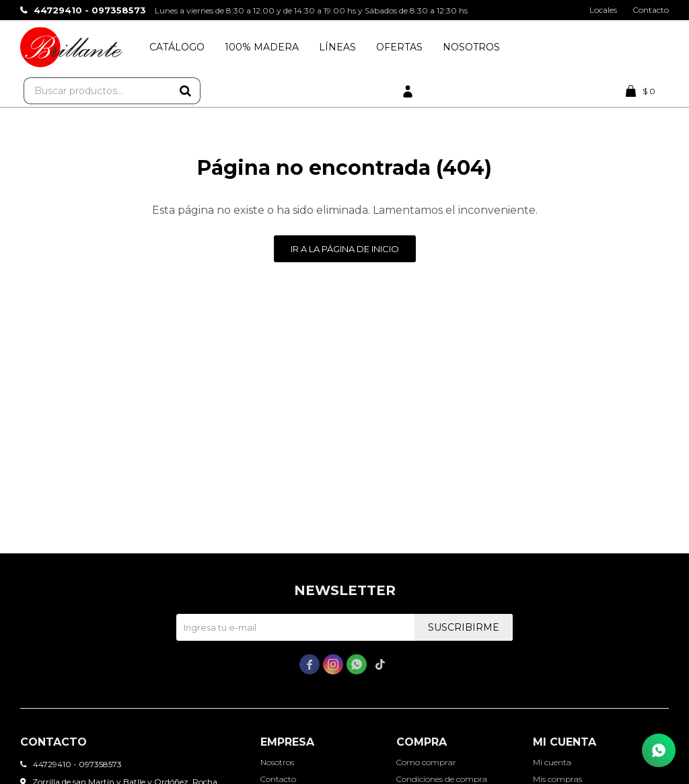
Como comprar (426, 762)
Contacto (651, 10)
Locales (603, 10)
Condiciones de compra (442, 779)
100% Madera (262, 47)
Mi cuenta (552, 762)
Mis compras (557, 779)
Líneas (337, 47)
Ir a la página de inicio (345, 249)
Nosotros (471, 47)
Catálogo (177, 47)
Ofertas (399, 47)
